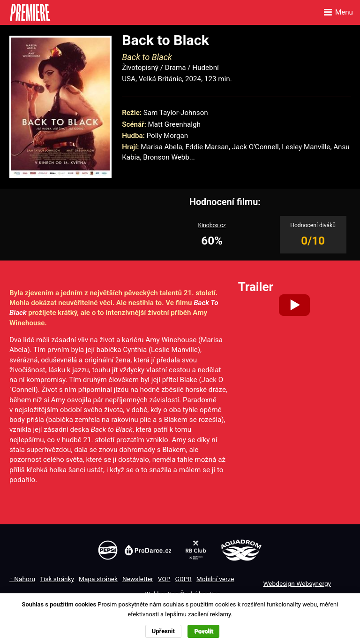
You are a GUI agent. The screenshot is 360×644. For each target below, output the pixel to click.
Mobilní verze (215, 579)
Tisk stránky (57, 579)
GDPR (183, 579)
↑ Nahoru (22, 579)
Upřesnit (163, 631)
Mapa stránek (98, 579)
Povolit (203, 631)
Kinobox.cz (212, 225)
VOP (164, 579)
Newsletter (138, 579)
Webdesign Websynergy (297, 583)
